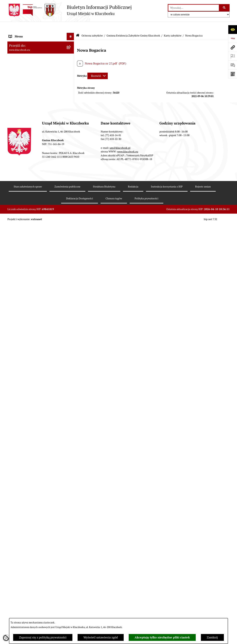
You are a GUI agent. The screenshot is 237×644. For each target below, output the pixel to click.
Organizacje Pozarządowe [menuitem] (26, 593)
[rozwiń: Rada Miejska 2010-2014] (71, 64)
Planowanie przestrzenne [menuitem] (26, 154)
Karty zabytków (173, 26)
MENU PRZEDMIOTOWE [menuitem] (25, 90)
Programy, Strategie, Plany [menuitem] (26, 600)
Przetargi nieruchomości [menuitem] (25, 147)
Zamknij (212, 637)
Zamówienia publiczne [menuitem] (24, 535)
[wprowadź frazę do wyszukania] (194, 8)
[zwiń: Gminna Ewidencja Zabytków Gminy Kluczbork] (71, 171)
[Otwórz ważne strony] (233, 56)
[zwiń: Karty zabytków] (71, 213)
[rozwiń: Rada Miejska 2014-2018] (71, 56)
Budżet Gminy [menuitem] (18, 124)
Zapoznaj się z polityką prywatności (43, 637)
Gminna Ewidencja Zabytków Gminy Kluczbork (133, 26)
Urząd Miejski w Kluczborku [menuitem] (27, 71)
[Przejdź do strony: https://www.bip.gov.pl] (233, 38)
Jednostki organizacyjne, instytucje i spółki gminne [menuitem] (37, 81)
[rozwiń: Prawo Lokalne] (71, 117)
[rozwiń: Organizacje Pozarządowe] (71, 593)
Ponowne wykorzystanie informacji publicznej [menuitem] (32, 107)
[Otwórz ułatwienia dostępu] (233, 29)
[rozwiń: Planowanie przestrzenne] (71, 154)
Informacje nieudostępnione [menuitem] (28, 98)
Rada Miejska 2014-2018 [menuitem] (25, 56)
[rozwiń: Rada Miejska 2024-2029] (71, 42)
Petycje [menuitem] (14, 586)
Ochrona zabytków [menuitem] (21, 161)
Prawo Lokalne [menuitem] (19, 117)
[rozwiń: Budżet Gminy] (71, 125)
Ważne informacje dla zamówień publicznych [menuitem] (30, 545)
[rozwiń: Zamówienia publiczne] (71, 535)
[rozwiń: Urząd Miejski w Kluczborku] (71, 71)
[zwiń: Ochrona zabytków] (71, 162)
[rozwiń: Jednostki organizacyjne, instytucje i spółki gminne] (71, 79)
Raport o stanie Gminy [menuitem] (24, 132)
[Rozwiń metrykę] (98, 66)
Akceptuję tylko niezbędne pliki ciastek (162, 637)
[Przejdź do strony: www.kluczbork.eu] (233, 47)
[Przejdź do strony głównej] (70, 10)
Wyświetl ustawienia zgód (101, 637)
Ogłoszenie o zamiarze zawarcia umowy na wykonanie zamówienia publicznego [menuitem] (37, 576)
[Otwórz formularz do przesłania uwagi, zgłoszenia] (233, 65)
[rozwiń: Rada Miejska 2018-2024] (71, 49)
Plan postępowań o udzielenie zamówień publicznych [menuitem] (36, 557)
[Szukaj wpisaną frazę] (225, 8)
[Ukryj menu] (70, 27)
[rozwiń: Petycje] (71, 586)
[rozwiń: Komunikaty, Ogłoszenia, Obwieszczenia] (71, 608)
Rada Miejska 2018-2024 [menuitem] (25, 49)
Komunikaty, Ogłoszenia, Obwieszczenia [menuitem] (36, 608)
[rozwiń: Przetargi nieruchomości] (71, 147)
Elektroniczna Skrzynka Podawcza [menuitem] (31, 615)
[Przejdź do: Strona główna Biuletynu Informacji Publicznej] (78, 26)
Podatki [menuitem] (14, 139)
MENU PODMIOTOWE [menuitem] (24, 34)
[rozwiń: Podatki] (71, 139)
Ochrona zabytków (92, 26)
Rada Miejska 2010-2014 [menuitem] (25, 64)
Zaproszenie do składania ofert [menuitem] (29, 566)
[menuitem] (41, 174)
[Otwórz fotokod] (233, 74)
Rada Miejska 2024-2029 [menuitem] (25, 41)
